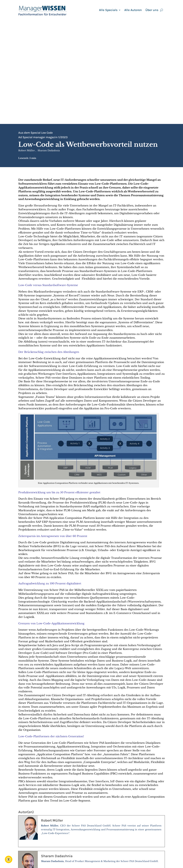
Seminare (99, 859)
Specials (98, 855)
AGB (132, 855)
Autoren (98, 851)
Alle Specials (108, 10)
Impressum (136, 851)
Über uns (152, 10)
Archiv (133, 848)
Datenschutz (137, 859)
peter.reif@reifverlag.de (73, 855)
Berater (97, 848)
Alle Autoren (133, 10)
